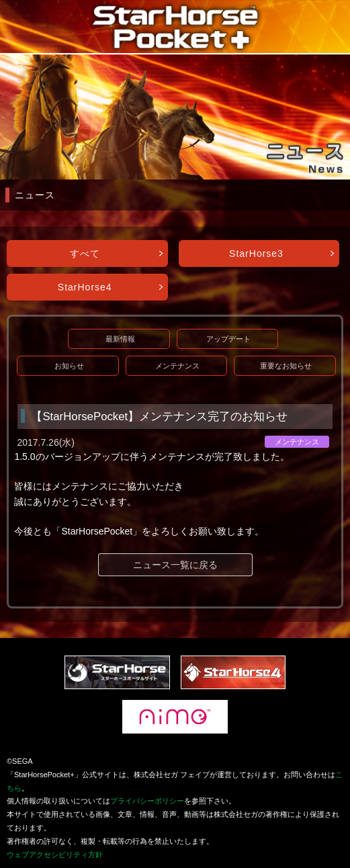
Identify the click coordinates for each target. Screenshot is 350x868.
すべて (85, 253)
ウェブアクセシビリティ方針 (55, 855)
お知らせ (69, 366)
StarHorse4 (85, 287)
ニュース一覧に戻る (175, 565)
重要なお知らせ (286, 366)
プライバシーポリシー (147, 801)
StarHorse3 (256, 253)
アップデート (228, 339)
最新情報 (120, 339)
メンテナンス (177, 366)
